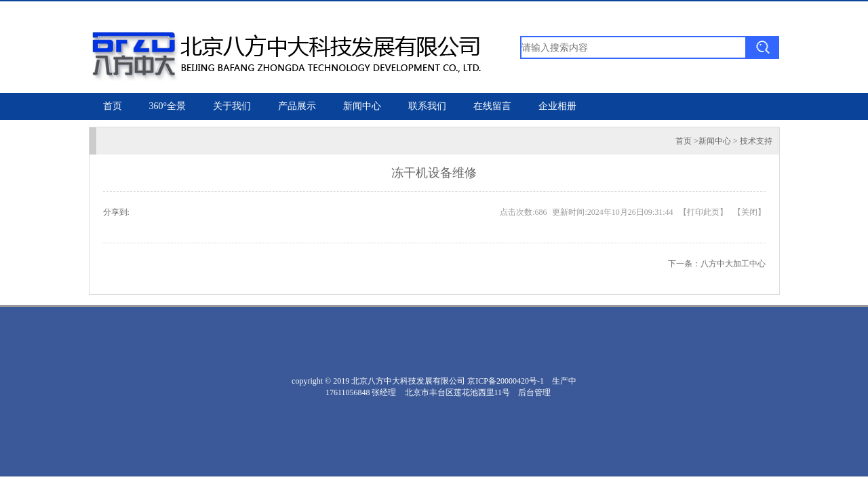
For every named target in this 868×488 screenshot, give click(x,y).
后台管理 (534, 392)
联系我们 (427, 106)
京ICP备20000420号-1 (506, 381)
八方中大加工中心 (733, 264)
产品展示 (297, 106)
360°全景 (168, 106)
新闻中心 (362, 106)
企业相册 (557, 106)
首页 (113, 106)
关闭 (749, 212)
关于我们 (232, 106)
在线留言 (492, 106)
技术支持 (756, 141)
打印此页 (703, 212)
